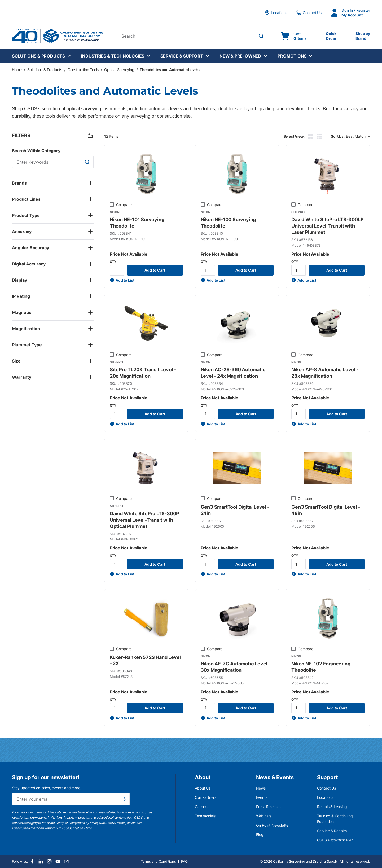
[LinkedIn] (41, 861)
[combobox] (192, 36)
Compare (124, 205)
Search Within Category (36, 151)
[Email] (66, 861)
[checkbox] (112, 204)
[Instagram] (49, 861)
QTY (113, 262)
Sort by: (338, 136)
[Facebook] (32, 861)
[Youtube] (58, 861)
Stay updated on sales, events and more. (47, 788)
